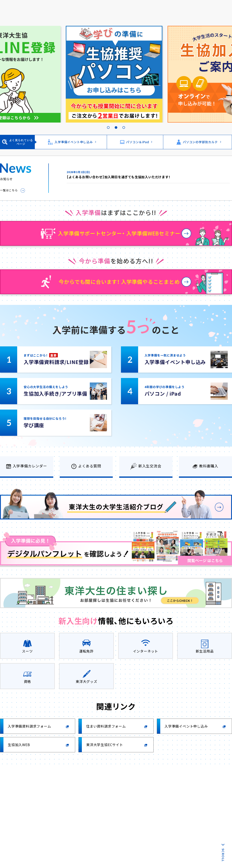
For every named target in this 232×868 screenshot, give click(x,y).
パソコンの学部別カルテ (200, 142)
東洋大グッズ (86, 681)
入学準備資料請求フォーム (29, 726)
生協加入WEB (19, 745)
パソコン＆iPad (137, 142)
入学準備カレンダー (30, 466)
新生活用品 (205, 651)
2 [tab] (116, 123)
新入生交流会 (150, 466)
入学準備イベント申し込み (74, 142)
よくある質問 (90, 466)
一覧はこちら (9, 190)
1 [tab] (108, 123)
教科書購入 (209, 466)
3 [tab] (124, 123)
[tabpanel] (116, 74)
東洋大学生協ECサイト (105, 745)
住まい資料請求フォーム (106, 726)
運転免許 (86, 651)
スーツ (27, 651)
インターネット (146, 651)
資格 (27, 681)
